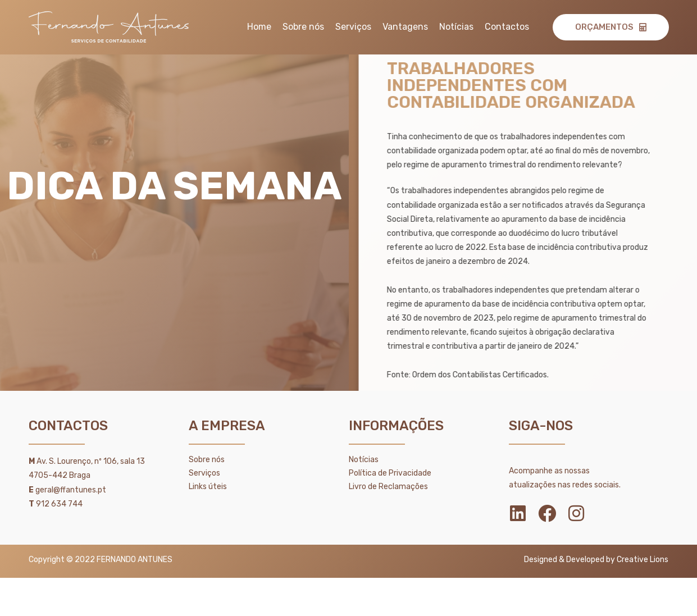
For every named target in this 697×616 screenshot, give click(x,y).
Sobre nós (303, 27)
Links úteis (208, 487)
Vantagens (405, 27)
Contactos (507, 27)
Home (259, 27)
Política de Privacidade (390, 473)
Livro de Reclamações (388, 487)
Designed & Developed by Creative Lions (596, 560)
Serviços (353, 27)
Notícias (456, 27)
